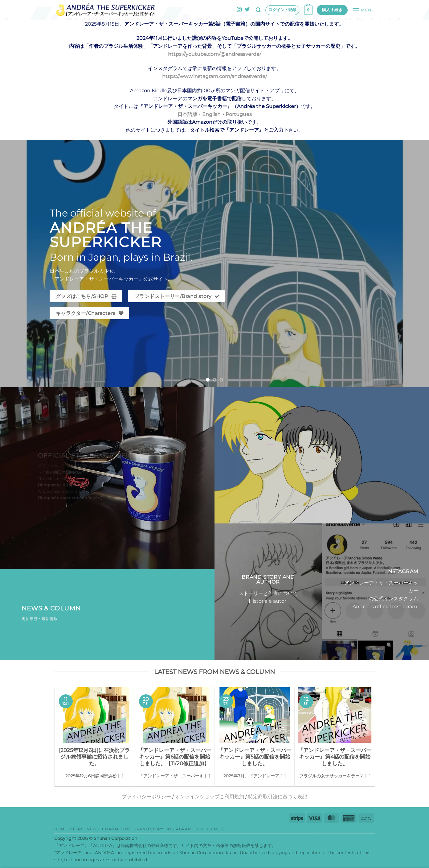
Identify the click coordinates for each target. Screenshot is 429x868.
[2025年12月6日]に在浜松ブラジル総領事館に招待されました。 (94, 757)
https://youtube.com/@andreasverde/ (214, 54)
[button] (258, 10)
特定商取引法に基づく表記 (278, 797)
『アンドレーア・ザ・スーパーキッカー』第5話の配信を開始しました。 (255, 757)
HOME (61, 829)
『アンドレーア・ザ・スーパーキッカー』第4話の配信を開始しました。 (335, 757)
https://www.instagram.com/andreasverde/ (214, 76)
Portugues (239, 114)
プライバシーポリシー (146, 797)
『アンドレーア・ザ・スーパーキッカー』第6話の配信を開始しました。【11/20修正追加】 (174, 757)
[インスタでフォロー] (239, 10)
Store (77, 829)
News (93, 829)
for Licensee (210, 829)
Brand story (149, 829)
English (211, 114)
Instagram (179, 829)
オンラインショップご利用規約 (210, 797)
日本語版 (187, 114)
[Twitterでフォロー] (247, 10)
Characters (116, 829)
